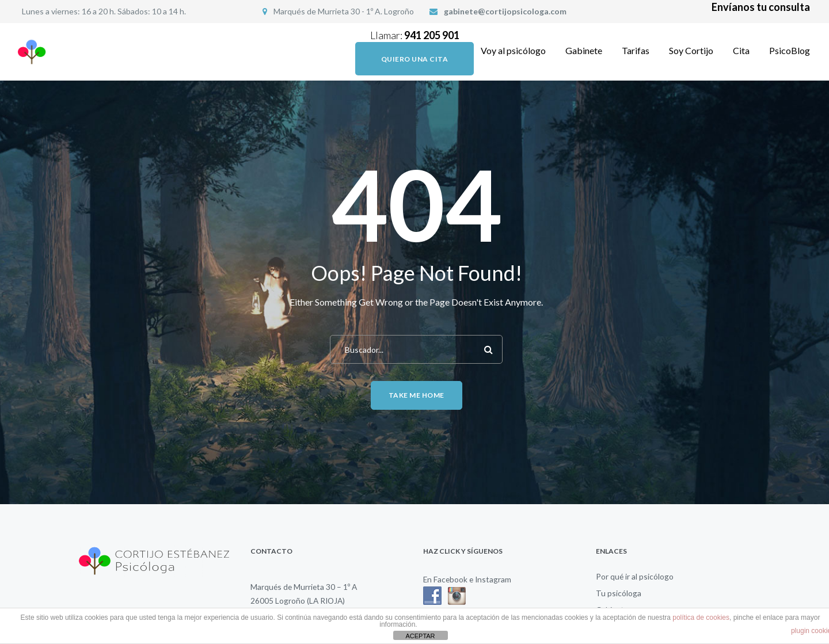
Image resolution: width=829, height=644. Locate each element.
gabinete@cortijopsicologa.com (505, 11)
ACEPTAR (420, 636)
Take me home (417, 395)
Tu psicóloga (619, 593)
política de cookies (701, 618)
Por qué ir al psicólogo (635, 576)
